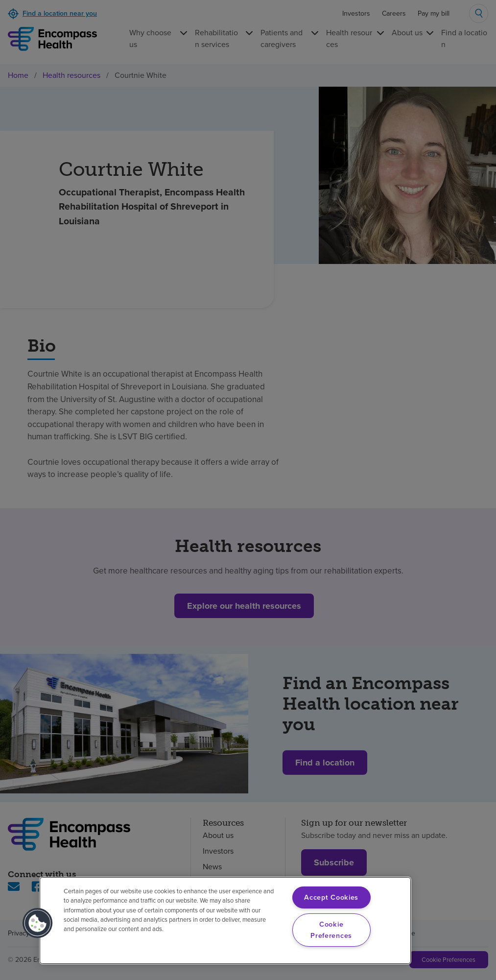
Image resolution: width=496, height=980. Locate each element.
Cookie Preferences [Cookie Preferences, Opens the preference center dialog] (331, 930)
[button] (38, 923)
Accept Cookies (331, 897)
